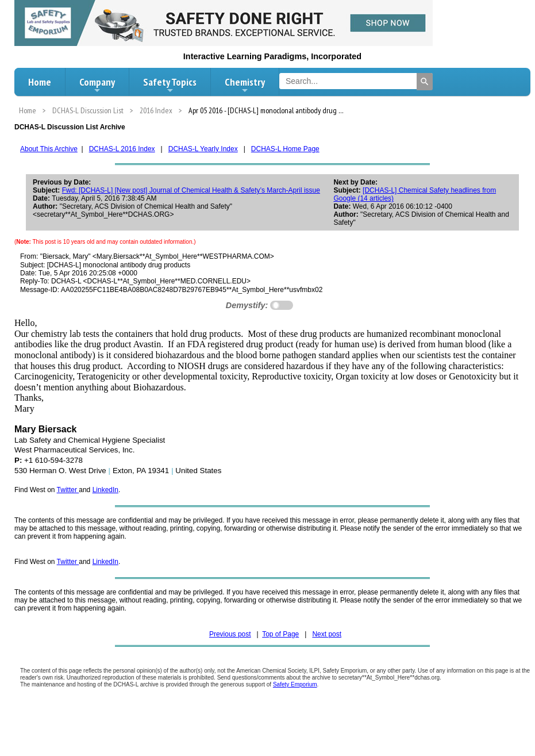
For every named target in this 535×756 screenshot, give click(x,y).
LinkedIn (105, 490)
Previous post (230, 634)
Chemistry (245, 85)
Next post (327, 634)
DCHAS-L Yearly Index (203, 149)
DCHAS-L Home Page (285, 149)
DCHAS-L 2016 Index (122, 149)
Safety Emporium (295, 684)
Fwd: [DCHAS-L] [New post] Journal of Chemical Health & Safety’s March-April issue (191, 190)
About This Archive (49, 149)
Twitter (68, 490)
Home (40, 82)
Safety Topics (170, 85)
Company (97, 85)
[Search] (425, 82)
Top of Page (280, 634)
